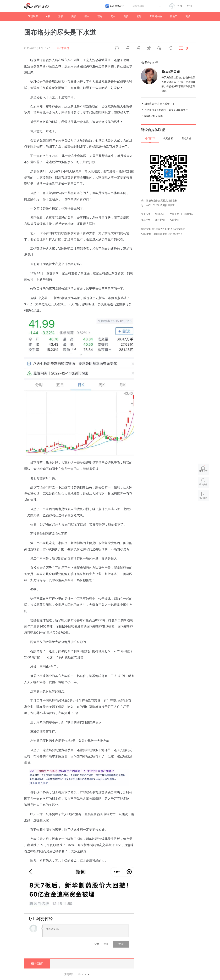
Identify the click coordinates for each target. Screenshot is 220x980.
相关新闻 (37, 964)
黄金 (113, 16)
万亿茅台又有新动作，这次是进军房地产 (166, 110)
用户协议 (160, 220)
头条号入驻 (150, 62)
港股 (61, 16)
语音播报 (117, 48)
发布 (121, 944)
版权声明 (146, 220)
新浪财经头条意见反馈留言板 (162, 201)
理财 (100, 16)
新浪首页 (203, 469)
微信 (158, 48)
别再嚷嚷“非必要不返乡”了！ (160, 104)
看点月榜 (186, 138)
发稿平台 (174, 214)
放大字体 (137, 48)
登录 (97, 944)
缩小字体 (127, 48)
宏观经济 (33, 16)
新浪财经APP (117, 6)
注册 (190, 6)
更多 (188, 16)
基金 (87, 16)
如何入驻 (160, 214)
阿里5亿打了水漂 (153, 116)
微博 (148, 48)
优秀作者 (168, 138)
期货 (126, 16)
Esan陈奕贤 (62, 48)
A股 (48, 16)
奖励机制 (189, 214)
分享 (169, 48)
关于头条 (146, 214)
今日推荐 (150, 138)
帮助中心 (174, 220)
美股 (74, 16)
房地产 (174, 16)
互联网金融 (156, 16)
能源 (139, 16)
